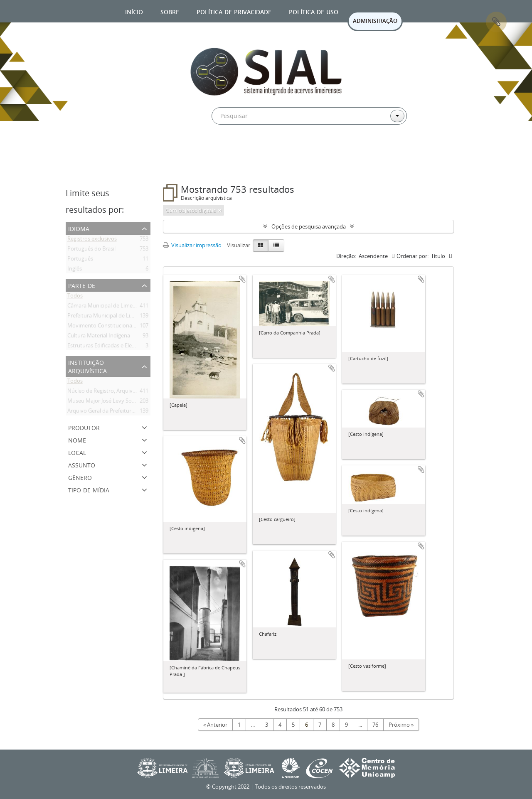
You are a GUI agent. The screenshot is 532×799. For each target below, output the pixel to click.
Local (77, 452)
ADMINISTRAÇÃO (375, 21)
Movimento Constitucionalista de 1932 (115, 327)
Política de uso (314, 11)
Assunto (82, 464)
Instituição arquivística (87, 366)
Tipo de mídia (89, 489)
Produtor (84, 427)
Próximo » (401, 725)
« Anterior (215, 725)
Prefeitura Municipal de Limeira (106, 317)
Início (134, 11)
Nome (77, 439)
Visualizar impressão (192, 245)
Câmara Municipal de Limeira (103, 307)
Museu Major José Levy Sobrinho (108, 402)
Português (80, 260)
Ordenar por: (413, 256)
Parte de (82, 285)
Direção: (346, 256)
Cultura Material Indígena (99, 337)
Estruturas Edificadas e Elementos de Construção (128, 347)
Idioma (79, 228)
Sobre (170, 11)
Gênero (80, 477)
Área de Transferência (496, 22)
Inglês (75, 270)
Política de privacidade (234, 11)
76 (375, 725)
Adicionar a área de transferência (242, 279)
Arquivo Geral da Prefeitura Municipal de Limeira (127, 412)
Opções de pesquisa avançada (309, 226)
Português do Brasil (91, 250)
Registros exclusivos (92, 240)
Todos (75, 297)
